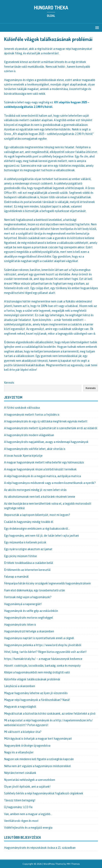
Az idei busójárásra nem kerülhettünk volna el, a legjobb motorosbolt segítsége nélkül (48, 506)
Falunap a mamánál (16, 577)
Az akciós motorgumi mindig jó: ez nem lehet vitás (35, 490)
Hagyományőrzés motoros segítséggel (29, 618)
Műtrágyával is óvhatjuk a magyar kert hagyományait (38, 739)
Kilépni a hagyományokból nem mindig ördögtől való (37, 672)
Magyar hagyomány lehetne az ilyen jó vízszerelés (36, 693)
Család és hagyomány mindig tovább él (29, 522)
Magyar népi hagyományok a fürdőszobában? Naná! (37, 700)
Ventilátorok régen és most (21, 821)
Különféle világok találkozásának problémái (32, 679)
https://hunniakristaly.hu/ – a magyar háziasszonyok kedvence (43, 659)
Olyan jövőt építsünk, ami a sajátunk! (27, 787)
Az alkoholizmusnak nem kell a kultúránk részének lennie (40, 497)
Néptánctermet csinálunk (20, 773)
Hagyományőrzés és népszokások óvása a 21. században (40, 848)
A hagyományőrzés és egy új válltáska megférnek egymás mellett (46, 421)
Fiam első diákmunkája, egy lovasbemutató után (35, 590)
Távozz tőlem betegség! (20, 800)
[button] (96, 27)
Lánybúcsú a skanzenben (20, 686)
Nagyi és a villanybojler (19, 752)
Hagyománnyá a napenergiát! (23, 604)
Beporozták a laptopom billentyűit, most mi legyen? (37, 515)
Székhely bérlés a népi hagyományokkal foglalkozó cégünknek (44, 793)
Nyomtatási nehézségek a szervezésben (30, 780)
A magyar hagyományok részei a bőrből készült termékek (40, 469)
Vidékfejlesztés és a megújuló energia (28, 828)
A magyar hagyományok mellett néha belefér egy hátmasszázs (44, 462)
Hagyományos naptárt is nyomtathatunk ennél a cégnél (39, 638)
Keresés (9, 383)
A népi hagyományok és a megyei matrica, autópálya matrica (42, 476)
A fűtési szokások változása (22, 408)
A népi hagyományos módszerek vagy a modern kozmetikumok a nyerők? (50, 483)
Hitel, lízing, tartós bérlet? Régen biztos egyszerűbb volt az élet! (45, 652)
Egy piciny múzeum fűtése (20, 556)
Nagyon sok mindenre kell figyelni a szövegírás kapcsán (39, 759)
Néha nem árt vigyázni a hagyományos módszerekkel (37, 766)
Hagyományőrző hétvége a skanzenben (29, 631)
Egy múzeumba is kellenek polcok (25, 542)
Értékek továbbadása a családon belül (29, 563)
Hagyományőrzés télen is (20, 625)
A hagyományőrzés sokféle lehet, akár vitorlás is (35, 449)
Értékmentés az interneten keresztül (27, 570)
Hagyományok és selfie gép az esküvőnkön (31, 611)
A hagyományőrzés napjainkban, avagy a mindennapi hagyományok (46, 442)
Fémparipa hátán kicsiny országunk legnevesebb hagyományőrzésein (47, 583)
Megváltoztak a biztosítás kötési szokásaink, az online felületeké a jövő (50, 714)
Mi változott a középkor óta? (23, 732)
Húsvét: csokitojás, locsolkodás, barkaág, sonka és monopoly (42, 666)
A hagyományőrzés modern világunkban (29, 435)
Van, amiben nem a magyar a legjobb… (28, 814)
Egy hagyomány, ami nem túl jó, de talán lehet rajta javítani (41, 536)
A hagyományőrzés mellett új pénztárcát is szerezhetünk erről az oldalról (51, 428)
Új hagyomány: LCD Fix (18, 807)
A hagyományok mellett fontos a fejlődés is (32, 415)
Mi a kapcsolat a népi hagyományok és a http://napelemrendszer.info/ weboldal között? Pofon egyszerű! (48, 723)
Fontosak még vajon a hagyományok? (28, 597)
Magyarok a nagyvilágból (20, 707)
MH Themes (73, 864)
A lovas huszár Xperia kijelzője (23, 456)
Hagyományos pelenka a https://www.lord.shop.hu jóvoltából (43, 645)
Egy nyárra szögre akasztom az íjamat (28, 549)
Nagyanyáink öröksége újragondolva (27, 746)
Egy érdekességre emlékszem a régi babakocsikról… (37, 529)
